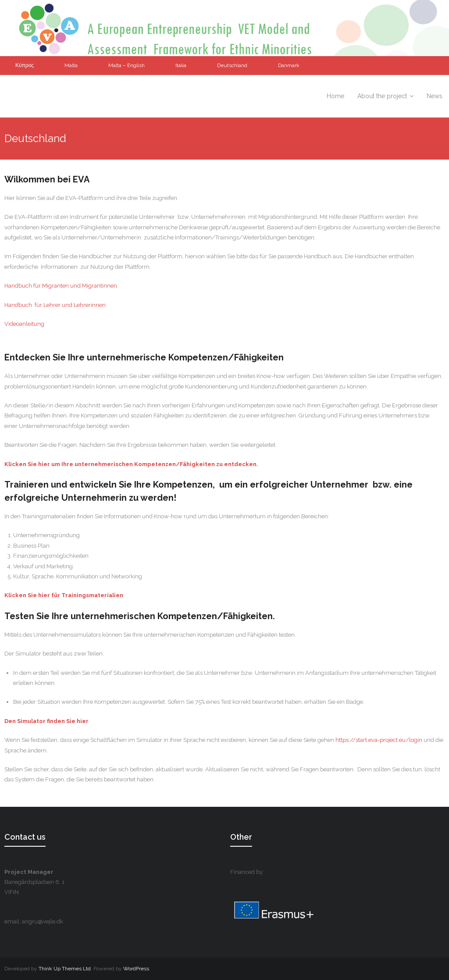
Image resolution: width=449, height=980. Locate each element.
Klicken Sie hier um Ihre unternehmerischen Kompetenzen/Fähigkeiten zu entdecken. (131, 464)
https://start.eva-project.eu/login (379, 740)
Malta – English (127, 65)
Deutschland (232, 65)
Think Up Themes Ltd (65, 969)
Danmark (289, 65)
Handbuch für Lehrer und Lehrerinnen (55, 305)
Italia (181, 65)
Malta (71, 65)
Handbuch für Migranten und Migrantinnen (61, 286)
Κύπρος (25, 65)
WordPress (136, 969)
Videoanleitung (24, 324)
